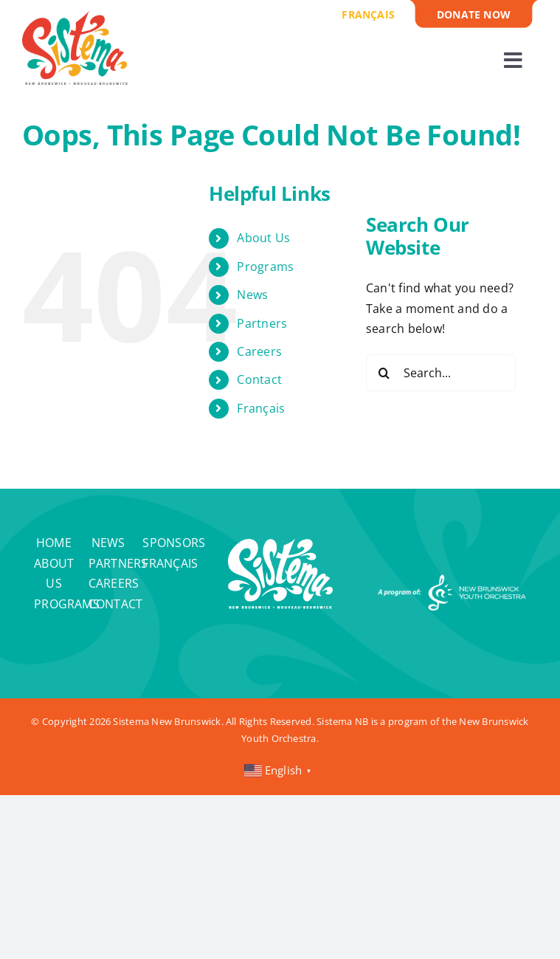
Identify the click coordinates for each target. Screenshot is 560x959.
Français (261, 408)
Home (54, 543)
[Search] (384, 373)
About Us (263, 238)
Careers (259, 351)
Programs (265, 267)
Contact (259, 379)
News (252, 295)
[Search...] (441, 373)
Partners (262, 323)
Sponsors (174, 543)
